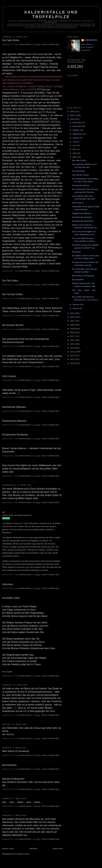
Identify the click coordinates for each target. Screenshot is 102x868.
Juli (74, 142)
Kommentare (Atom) (21, 854)
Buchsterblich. (78, 280)
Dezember (77, 122)
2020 (73, 325)
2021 (73, 321)
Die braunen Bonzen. (81, 185)
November (77, 126)
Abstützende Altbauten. (82, 213)
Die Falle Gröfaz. (79, 160)
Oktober (76, 130)
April (75, 153)
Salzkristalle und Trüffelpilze (51, 14)
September (77, 134)
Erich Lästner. (78, 203)
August (76, 138)
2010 (73, 363)
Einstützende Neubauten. (83, 221)
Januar (76, 308)
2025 (73, 115)
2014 (73, 348)
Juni (75, 146)
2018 (73, 332)
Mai (74, 149)
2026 (73, 112)
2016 (73, 340)
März (75, 157)
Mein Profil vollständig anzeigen (87, 47)
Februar (76, 305)
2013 (73, 352)
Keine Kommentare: (51, 45)
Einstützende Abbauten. (82, 217)
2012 (73, 356)
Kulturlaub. (77, 252)
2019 (73, 329)
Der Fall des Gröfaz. (81, 175)
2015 (73, 344)
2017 (73, 336)
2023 (73, 313)
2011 (73, 359)
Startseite (33, 849)
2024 (73, 119)
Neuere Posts (8, 849)
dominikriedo (91, 40)
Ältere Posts (58, 849)
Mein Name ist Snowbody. (83, 276)
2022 (73, 317)
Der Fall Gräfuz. (79, 171)
